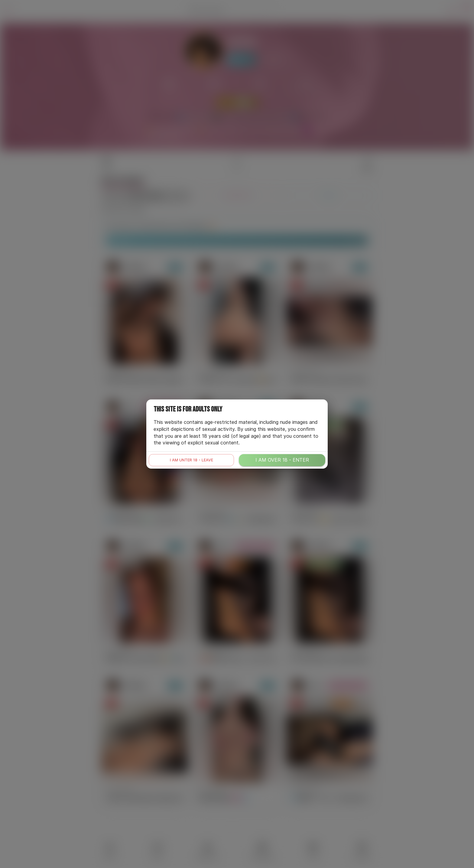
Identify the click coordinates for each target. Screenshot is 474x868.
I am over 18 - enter (282, 460)
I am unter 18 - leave (192, 460)
